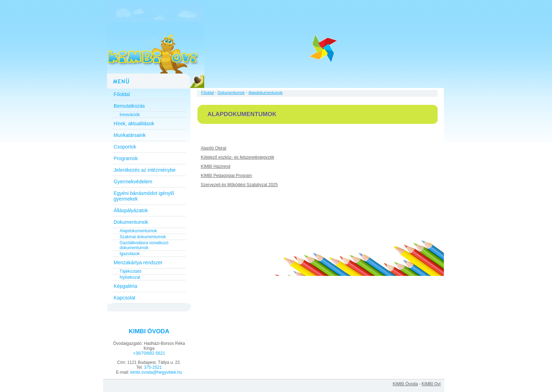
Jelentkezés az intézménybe (145, 170)
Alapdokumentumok (138, 231)
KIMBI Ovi (431, 384)
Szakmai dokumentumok (143, 237)
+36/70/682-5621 (149, 353)
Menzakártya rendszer (138, 263)
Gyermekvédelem (133, 182)
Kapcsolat (124, 298)
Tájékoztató (131, 271)
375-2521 (153, 367)
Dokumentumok (131, 222)
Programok (126, 158)
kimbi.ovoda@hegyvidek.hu (156, 372)
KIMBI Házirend (215, 166)
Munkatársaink (130, 135)
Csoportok (125, 147)
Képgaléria (126, 286)
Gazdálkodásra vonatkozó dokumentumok (144, 245)
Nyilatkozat (130, 277)
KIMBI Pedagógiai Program (226, 176)
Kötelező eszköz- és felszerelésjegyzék (237, 157)
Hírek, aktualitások (134, 124)
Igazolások (130, 254)
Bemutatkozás (129, 106)
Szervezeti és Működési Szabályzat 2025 (239, 185)
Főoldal (122, 94)
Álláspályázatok (131, 210)
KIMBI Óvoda (405, 384)
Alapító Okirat (214, 148)
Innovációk (130, 115)
